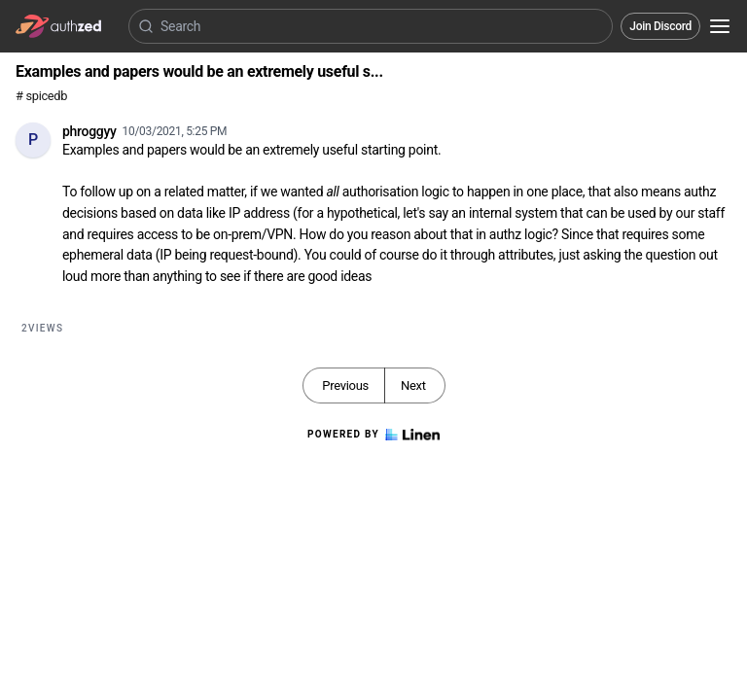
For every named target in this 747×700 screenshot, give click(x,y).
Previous (345, 385)
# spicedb (41, 96)
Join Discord (660, 26)
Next (413, 385)
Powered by (373, 435)
